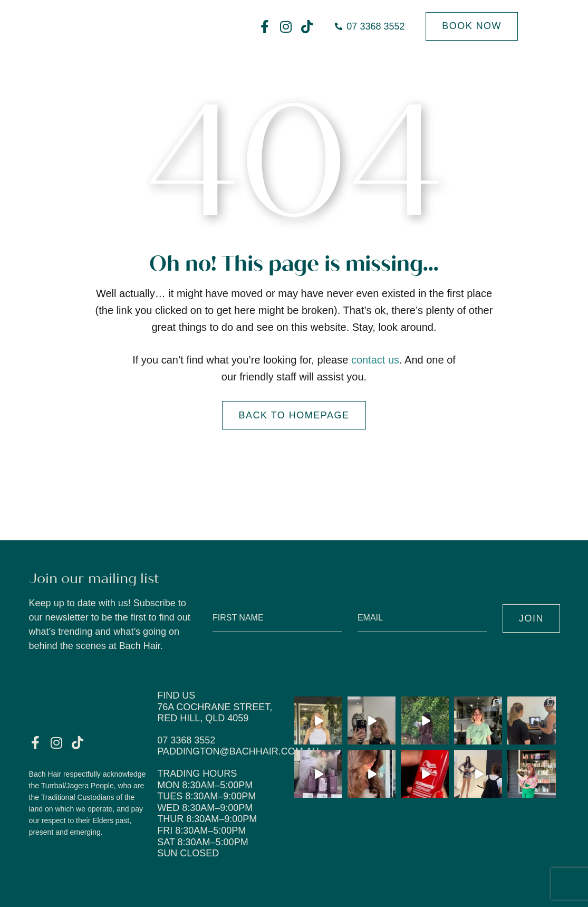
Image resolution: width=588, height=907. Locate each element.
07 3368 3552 (186, 740)
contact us (375, 360)
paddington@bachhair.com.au (238, 751)
